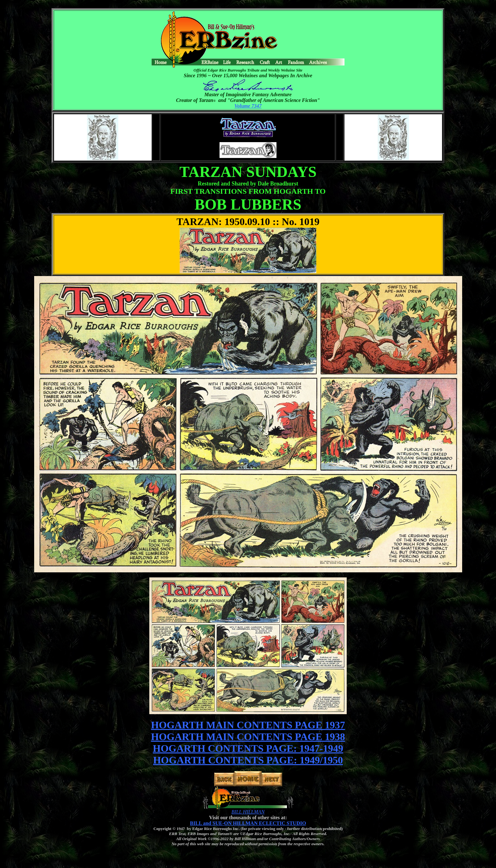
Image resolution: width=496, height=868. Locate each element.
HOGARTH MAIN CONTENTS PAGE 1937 (248, 725)
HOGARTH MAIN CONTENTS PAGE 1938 (248, 737)
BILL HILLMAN (248, 812)
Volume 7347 (248, 106)
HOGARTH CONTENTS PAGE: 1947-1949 (248, 748)
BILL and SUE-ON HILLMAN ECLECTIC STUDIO (248, 823)
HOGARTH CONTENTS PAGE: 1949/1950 (248, 760)
